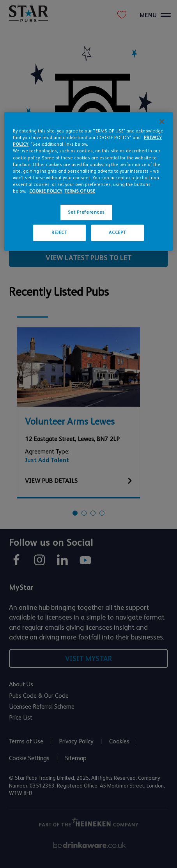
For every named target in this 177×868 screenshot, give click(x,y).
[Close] (162, 121)
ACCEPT (117, 233)
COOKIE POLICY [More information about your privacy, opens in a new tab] (46, 191)
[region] (88, 181)
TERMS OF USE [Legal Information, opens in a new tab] (80, 191)
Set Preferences (87, 212)
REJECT (59, 233)
